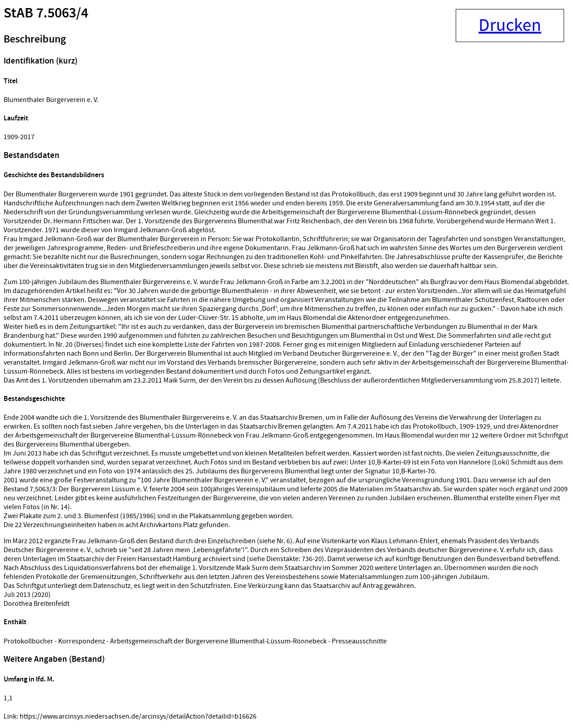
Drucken (510, 26)
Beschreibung (35, 39)
